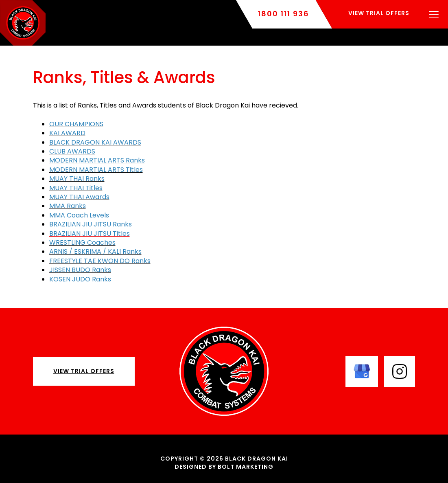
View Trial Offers (84, 371)
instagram (400, 371)
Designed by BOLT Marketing (224, 467)
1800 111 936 (284, 14)
